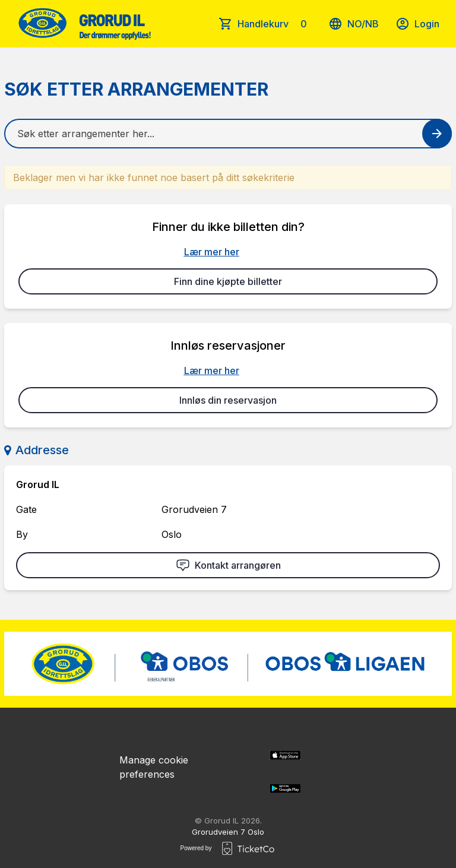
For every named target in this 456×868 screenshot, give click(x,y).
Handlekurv (275, 24)
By (22, 534)
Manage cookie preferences (154, 767)
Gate (26, 509)
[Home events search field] (228, 134)
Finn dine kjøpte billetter (228, 281)
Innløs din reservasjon (228, 400)
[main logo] (84, 24)
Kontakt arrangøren (228, 565)
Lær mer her (212, 252)
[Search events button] (437, 134)
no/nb (354, 24)
